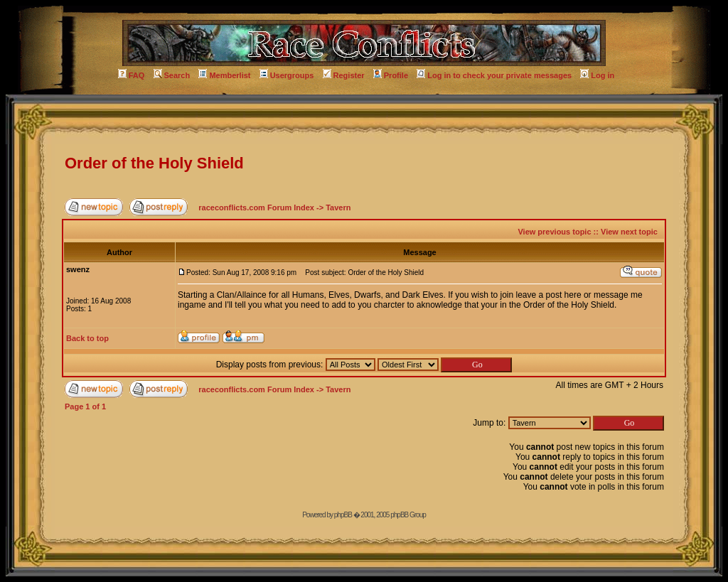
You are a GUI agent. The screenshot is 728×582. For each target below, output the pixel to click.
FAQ (132, 75)
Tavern (338, 208)
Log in (597, 75)
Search (172, 75)
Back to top (87, 338)
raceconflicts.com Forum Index (256, 208)
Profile (391, 75)
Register (344, 75)
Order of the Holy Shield (154, 163)
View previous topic (554, 232)
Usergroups (287, 75)
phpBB (343, 515)
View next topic (629, 232)
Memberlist (224, 75)
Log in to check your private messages (494, 75)
